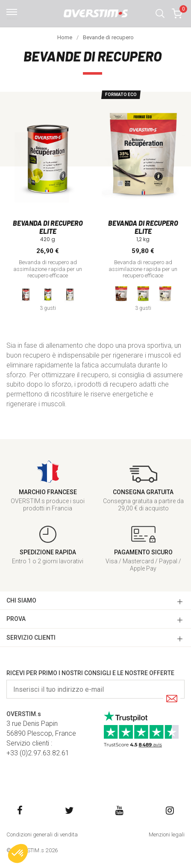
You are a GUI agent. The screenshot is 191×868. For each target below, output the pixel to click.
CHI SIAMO (21, 600)
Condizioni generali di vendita (42, 835)
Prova (16, 619)
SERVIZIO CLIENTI (31, 638)
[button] (160, 13)
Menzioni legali (167, 835)
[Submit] (172, 699)
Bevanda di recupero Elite (48, 227)
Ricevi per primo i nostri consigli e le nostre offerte (90, 673)
